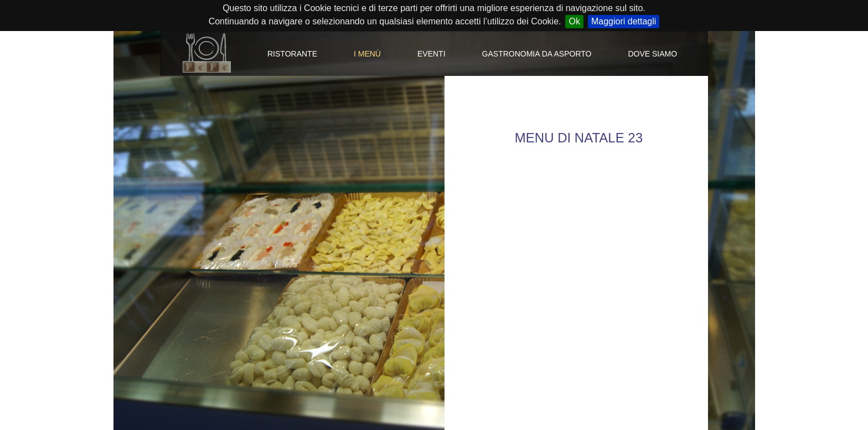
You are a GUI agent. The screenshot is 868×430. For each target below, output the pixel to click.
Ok (574, 21)
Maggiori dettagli (624, 21)
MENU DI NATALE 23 (579, 138)
